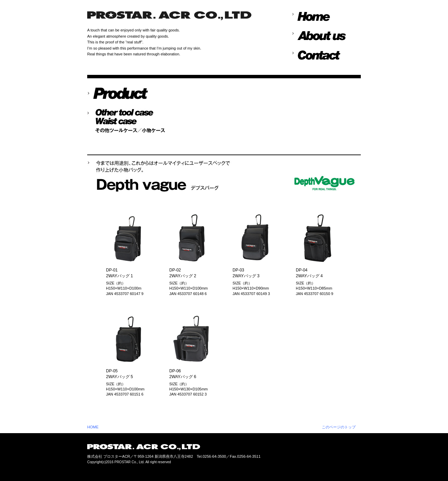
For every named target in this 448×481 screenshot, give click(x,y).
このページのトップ (339, 427)
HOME (93, 427)
